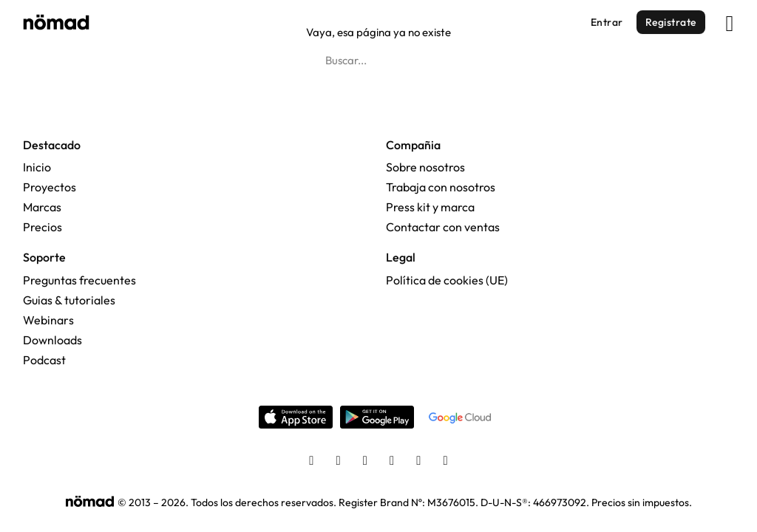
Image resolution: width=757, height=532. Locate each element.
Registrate (671, 22)
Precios (43, 227)
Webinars (48, 320)
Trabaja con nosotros (441, 187)
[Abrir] (730, 20)
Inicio (37, 167)
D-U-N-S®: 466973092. (535, 502)
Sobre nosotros (425, 167)
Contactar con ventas (443, 227)
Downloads (52, 340)
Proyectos (50, 187)
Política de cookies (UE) (447, 280)
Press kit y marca (430, 207)
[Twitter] (365, 461)
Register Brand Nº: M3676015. (408, 502)
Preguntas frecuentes (79, 280)
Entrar (607, 22)
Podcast (44, 360)
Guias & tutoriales (69, 300)
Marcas (42, 207)
